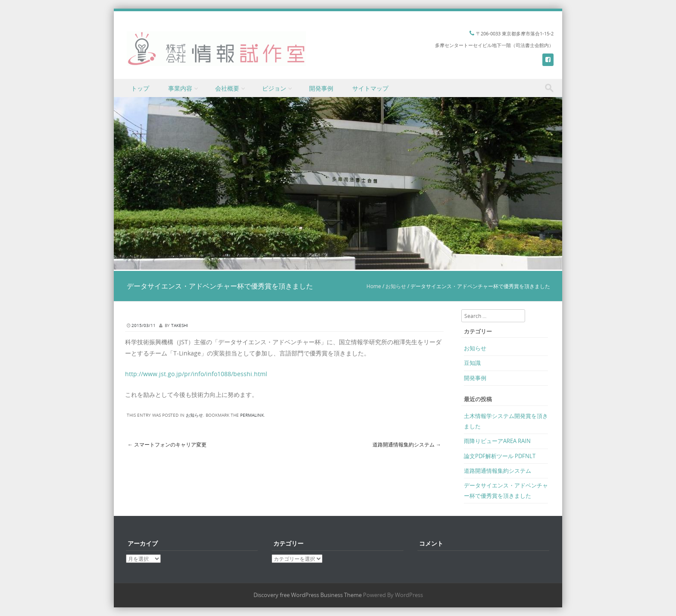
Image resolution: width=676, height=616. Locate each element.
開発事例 (321, 88)
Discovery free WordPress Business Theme (308, 595)
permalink (252, 415)
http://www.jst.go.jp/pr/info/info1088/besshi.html (196, 374)
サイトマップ (370, 88)
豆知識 (472, 363)
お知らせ (396, 286)
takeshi (180, 325)
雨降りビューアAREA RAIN (497, 441)
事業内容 (180, 88)
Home (374, 286)
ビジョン (274, 88)
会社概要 (227, 88)
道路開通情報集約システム (407, 444)
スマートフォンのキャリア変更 (167, 444)
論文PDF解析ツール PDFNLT (500, 456)
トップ (140, 88)
